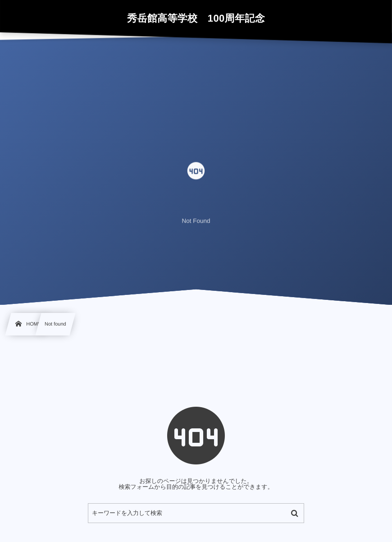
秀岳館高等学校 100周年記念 (196, 18)
